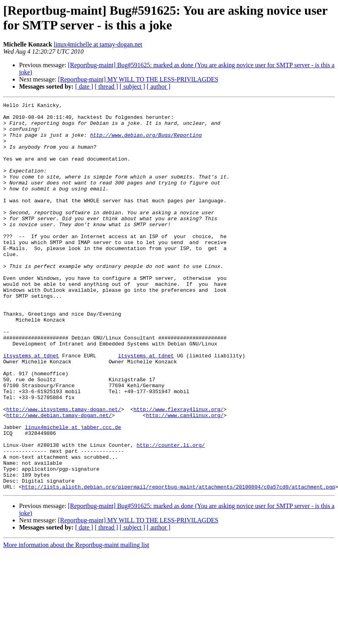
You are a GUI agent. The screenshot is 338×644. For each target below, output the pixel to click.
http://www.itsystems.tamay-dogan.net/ (64, 471)
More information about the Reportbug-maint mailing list (76, 622)
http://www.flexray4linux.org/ (179, 471)
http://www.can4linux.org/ (185, 478)
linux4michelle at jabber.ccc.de (73, 493)
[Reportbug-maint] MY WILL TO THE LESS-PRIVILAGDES (138, 79)
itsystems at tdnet (31, 407)
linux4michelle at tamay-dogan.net (98, 44)
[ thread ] (106, 86)
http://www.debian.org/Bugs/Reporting (146, 142)
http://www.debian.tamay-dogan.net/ (59, 478)
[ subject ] (132, 86)
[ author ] (159, 86)
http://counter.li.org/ (171, 514)
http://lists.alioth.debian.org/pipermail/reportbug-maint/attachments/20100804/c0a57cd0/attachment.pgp (179, 564)
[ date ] (84, 86)
